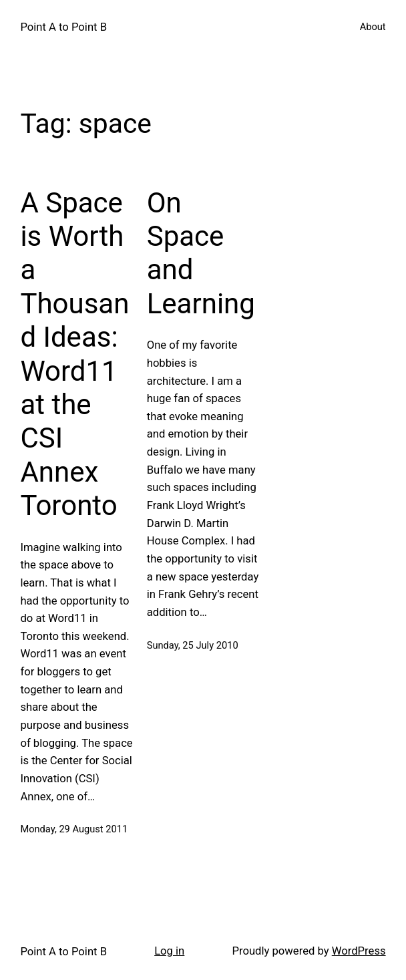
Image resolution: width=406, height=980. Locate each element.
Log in (169, 951)
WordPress (359, 951)
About (373, 27)
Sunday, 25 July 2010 (193, 645)
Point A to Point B (63, 27)
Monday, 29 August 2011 (74, 829)
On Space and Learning (201, 253)
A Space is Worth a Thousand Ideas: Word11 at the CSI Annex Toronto (74, 354)
